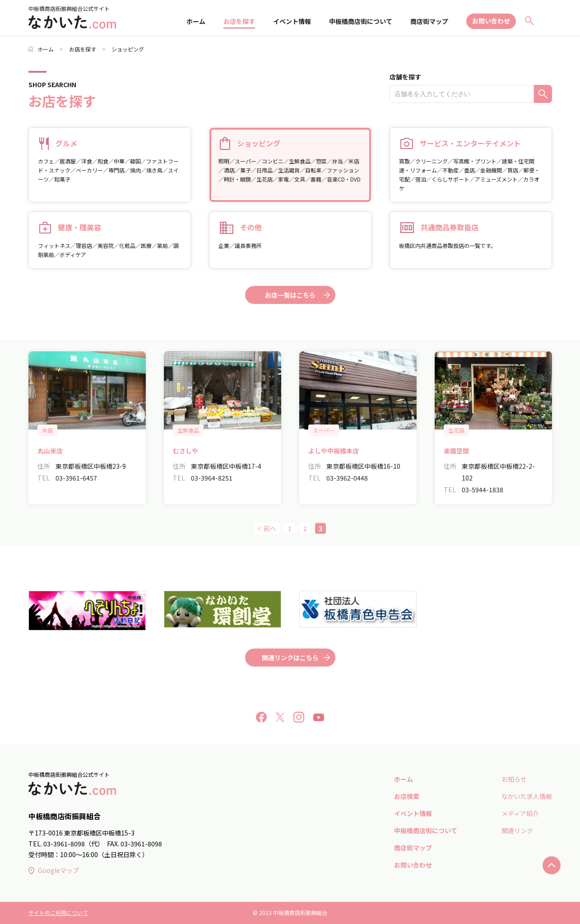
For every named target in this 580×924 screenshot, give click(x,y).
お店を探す (239, 21)
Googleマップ (54, 870)
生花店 (456, 430)
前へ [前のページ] (270, 528)
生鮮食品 (188, 430)
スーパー (324, 430)
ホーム (196, 21)
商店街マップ (429, 21)
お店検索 (407, 796)
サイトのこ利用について (58, 912)
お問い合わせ (491, 21)
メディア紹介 (520, 813)
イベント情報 (292, 21)
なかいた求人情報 (527, 796)
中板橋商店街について (361, 21)
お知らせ (514, 779)
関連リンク (517, 831)
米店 (47, 430)
